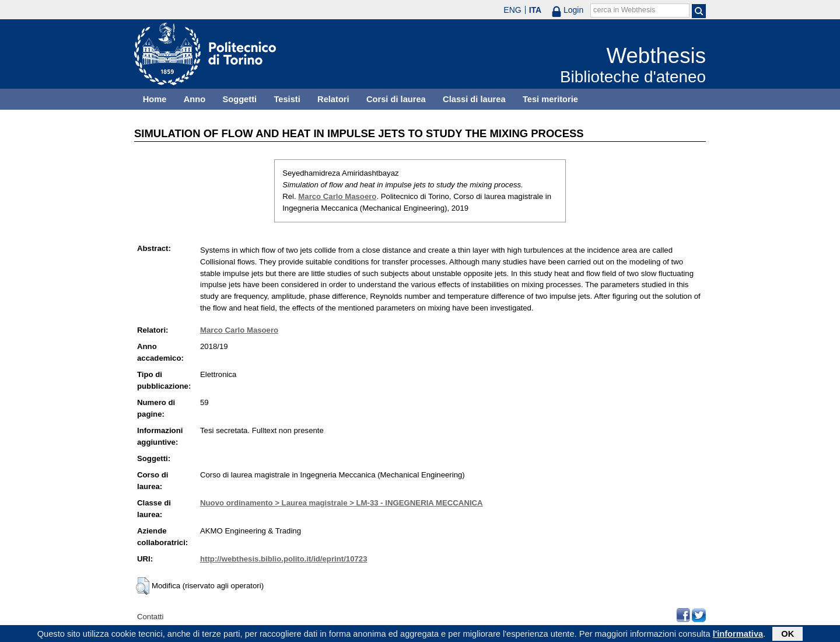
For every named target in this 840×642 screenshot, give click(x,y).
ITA (535, 10)
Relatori (333, 99)
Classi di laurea (474, 99)
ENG (512, 10)
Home (155, 99)
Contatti (150, 617)
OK (787, 634)
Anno (195, 99)
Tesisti (287, 99)
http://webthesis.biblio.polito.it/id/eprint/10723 (283, 559)
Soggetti (239, 99)
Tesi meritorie (550, 99)
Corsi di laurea (396, 99)
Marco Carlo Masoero (337, 196)
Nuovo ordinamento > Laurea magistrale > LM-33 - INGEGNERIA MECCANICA (342, 503)
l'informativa (738, 634)
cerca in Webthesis (624, 10)
